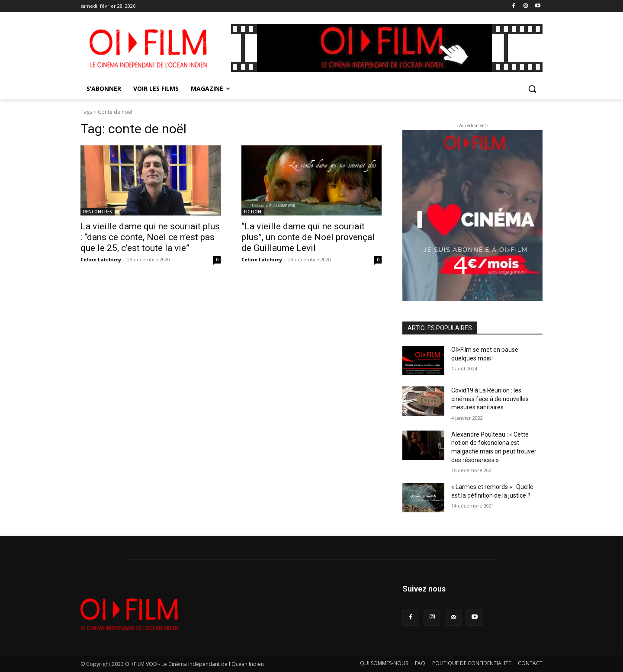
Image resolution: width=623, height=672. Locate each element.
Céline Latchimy (101, 259)
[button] (532, 89)
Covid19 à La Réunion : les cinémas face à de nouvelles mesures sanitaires (490, 399)
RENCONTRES (98, 212)
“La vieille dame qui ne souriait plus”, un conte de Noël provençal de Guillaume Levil (308, 237)
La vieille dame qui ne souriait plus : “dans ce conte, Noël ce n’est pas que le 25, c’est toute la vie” (150, 237)
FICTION (253, 212)
